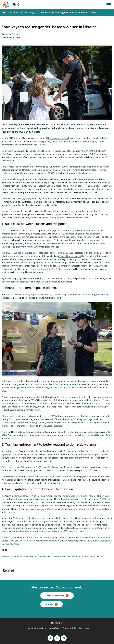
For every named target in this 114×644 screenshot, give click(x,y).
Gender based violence (27, 556)
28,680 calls (53, 173)
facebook (50, 638)
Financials (67, 628)
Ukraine (99, 556)
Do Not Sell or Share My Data (36, 628)
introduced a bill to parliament (37, 502)
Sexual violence (73, 556)
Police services (60, 556)
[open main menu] (109, 5)
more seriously (9, 426)
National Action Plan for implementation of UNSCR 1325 (65, 496)
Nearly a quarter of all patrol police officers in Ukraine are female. (44, 384)
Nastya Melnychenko (58, 138)
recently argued (30, 294)
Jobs (87, 628)
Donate (49, 604)
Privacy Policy (54, 628)
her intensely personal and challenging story (81, 141)
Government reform (45, 556)
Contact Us (78, 628)
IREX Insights (30, 12)
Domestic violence (9, 556)
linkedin (57, 638)
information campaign (69, 256)
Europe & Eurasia (88, 556)
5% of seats (62, 387)
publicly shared (51, 141)
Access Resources (55, 596)
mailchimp (64, 638)
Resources (14, 12)
